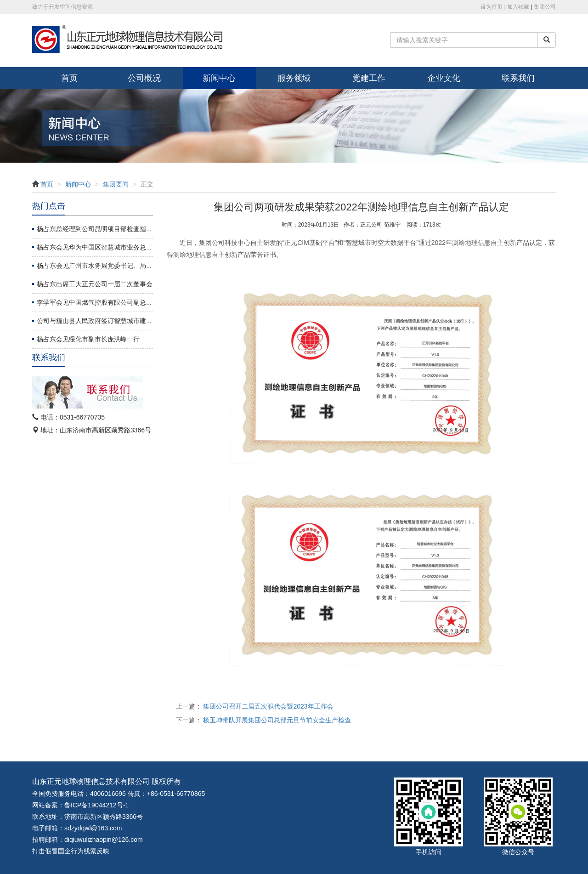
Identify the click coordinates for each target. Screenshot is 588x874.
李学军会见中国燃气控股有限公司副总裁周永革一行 (111, 302)
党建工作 (369, 78)
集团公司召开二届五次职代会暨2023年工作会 (268, 706)
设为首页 (492, 7)
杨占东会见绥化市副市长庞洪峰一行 (88, 339)
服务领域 (294, 78)
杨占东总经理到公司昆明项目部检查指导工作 (101, 229)
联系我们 (518, 78)
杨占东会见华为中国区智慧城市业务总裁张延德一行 (111, 247)
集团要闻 (116, 184)
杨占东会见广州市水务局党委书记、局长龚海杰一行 (111, 266)
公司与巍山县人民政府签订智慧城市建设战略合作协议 (114, 321)
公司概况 (144, 78)
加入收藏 (518, 7)
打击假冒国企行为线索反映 (71, 851)
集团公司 (545, 7)
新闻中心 (219, 78)
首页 (69, 78)
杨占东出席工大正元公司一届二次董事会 (95, 284)
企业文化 (444, 78)
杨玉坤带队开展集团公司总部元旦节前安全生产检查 (277, 720)
